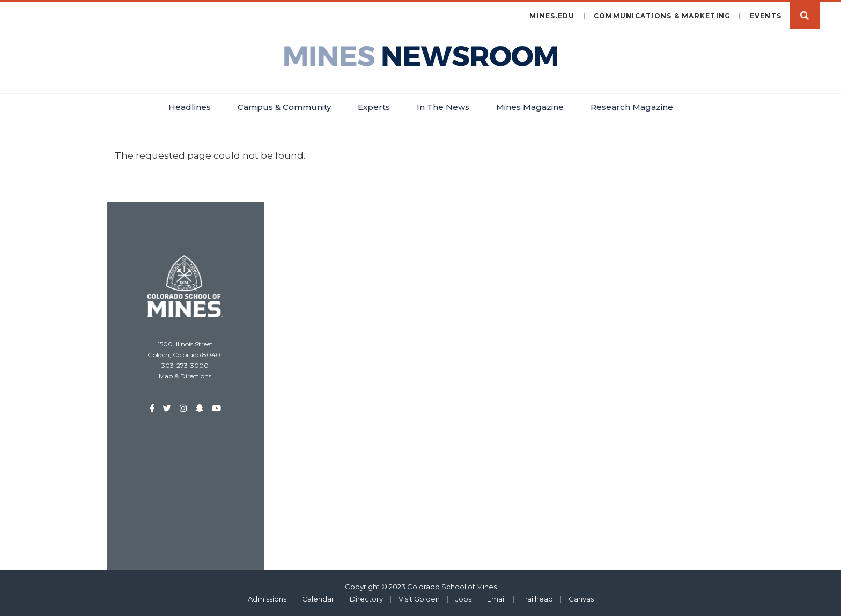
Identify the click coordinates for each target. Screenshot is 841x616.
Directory (366, 599)
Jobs (463, 599)
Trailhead (537, 599)
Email (496, 599)
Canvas (581, 599)
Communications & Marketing (662, 16)
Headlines (190, 107)
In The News (443, 107)
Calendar (318, 599)
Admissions (267, 599)
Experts (374, 107)
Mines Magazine (530, 107)
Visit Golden (419, 599)
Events (766, 16)
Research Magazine (632, 107)
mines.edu (552, 16)
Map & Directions (185, 376)
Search (805, 16)
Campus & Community (284, 107)
